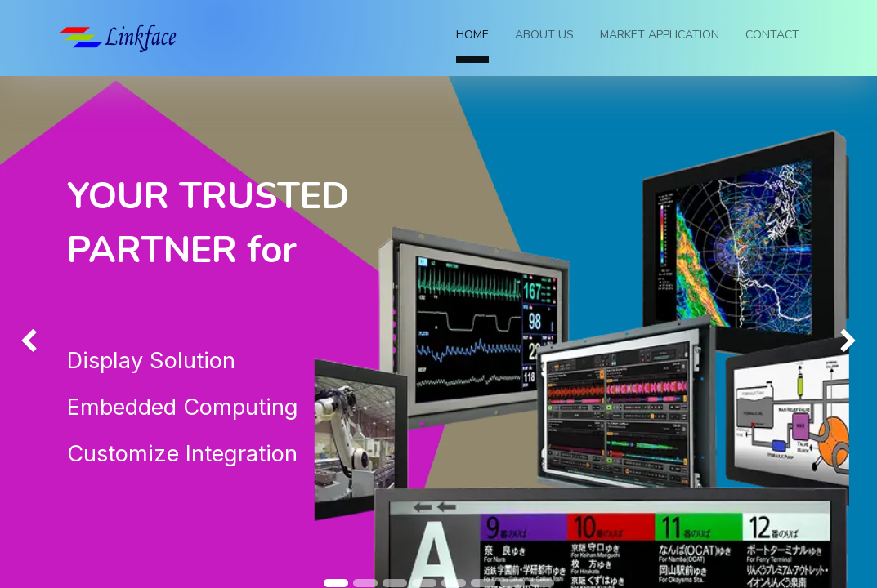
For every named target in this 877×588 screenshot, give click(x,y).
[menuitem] (472, 38)
